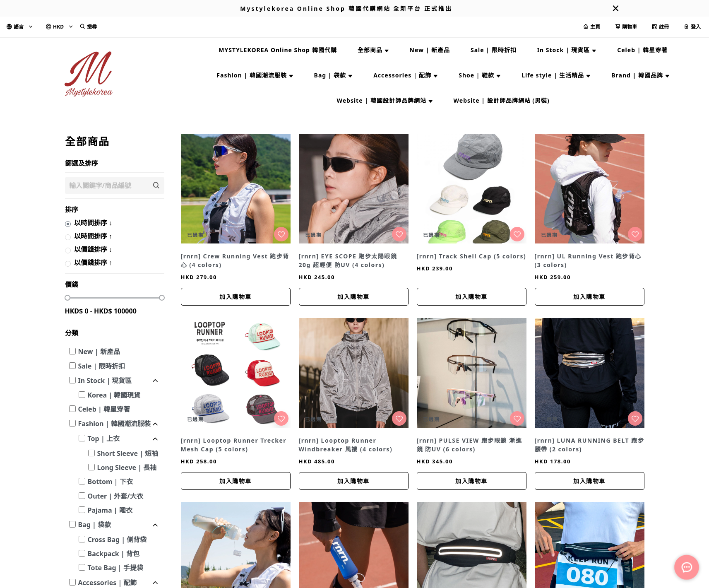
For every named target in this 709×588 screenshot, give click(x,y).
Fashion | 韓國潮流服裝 (114, 424)
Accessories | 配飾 (108, 583)
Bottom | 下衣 (110, 482)
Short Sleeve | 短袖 (128, 453)
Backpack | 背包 (114, 554)
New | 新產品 (99, 352)
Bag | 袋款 (95, 525)
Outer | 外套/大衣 (115, 496)
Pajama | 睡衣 (110, 510)
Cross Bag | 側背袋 (117, 540)
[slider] (67, 298)
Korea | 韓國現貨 (114, 395)
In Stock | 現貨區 (105, 381)
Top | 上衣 (104, 439)
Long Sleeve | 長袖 (127, 468)
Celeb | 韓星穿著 (104, 409)
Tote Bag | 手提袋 (115, 568)
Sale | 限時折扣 (102, 366)
